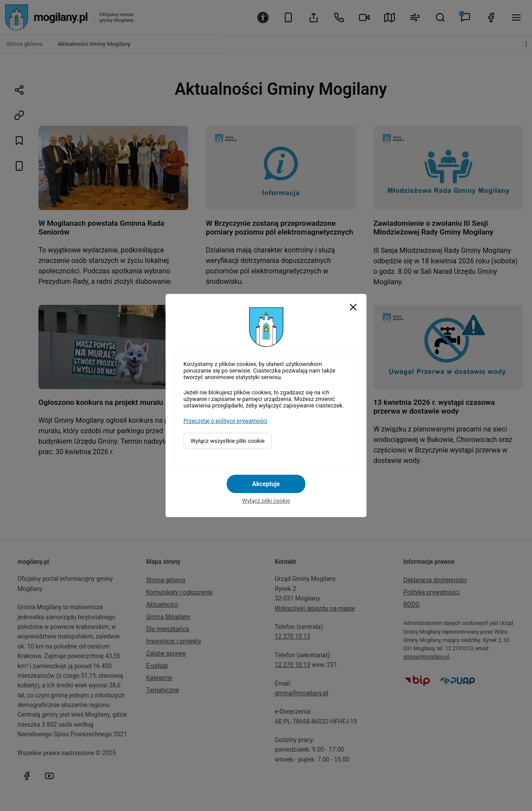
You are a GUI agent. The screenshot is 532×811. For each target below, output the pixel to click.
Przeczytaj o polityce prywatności (225, 421)
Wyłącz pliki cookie (266, 501)
